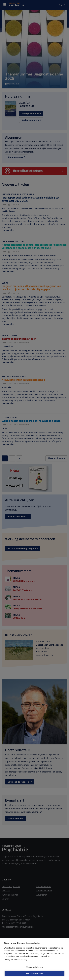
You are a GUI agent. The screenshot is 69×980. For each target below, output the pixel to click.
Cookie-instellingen (34, 967)
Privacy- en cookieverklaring (16, 960)
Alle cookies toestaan (34, 973)
